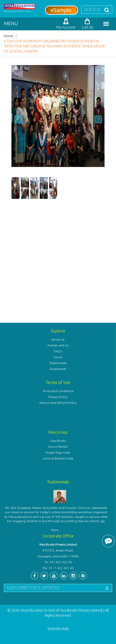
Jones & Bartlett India (58, 458)
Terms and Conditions (58, 391)
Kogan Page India (58, 452)
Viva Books (58, 441)
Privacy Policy (58, 397)
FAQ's (58, 351)
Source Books (58, 447)
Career (58, 357)
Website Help (58, 629)
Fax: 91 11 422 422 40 (58, 568)
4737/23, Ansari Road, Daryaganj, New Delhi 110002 (58, 553)
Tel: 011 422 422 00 (58, 562)
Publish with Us (58, 345)
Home (9, 36)
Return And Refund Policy (58, 403)
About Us (58, 339)
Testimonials (58, 363)
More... (56, 530)
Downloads (58, 369)
